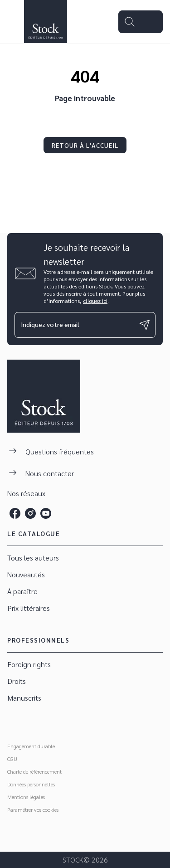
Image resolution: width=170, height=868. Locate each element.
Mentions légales (26, 797)
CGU (12, 759)
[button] (85, 145)
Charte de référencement (34, 771)
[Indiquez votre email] (74, 325)
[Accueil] (45, 22)
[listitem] (15, 513)
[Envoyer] (145, 325)
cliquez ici (95, 301)
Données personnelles (31, 784)
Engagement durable (31, 746)
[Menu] (141, 22)
